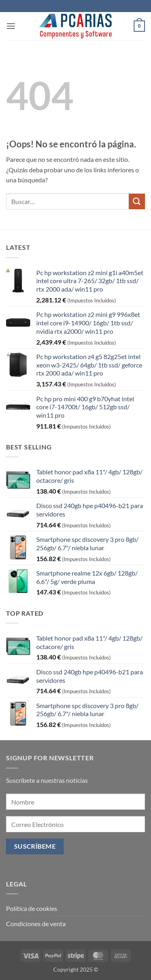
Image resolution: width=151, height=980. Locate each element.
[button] (11, 26)
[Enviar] (137, 201)
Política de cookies (32, 908)
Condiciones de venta (36, 924)
